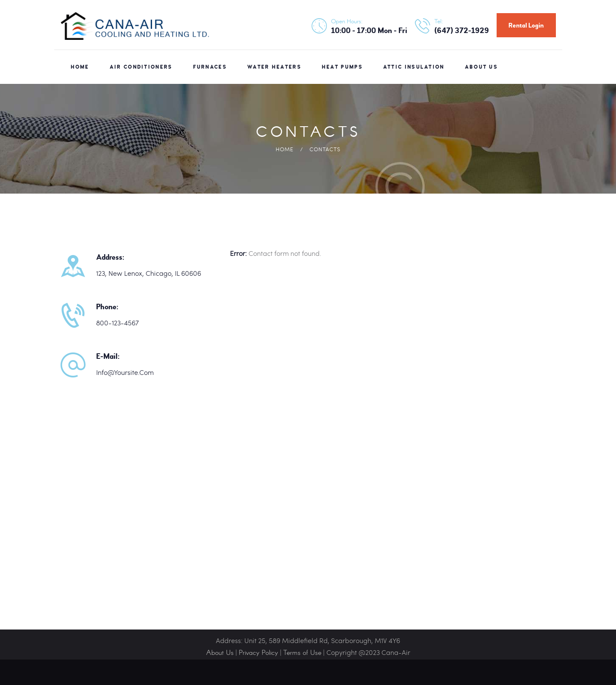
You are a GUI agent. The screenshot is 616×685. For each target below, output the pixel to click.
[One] (308, 524)
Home (285, 149)
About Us (220, 653)
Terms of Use (302, 653)
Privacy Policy (258, 653)
